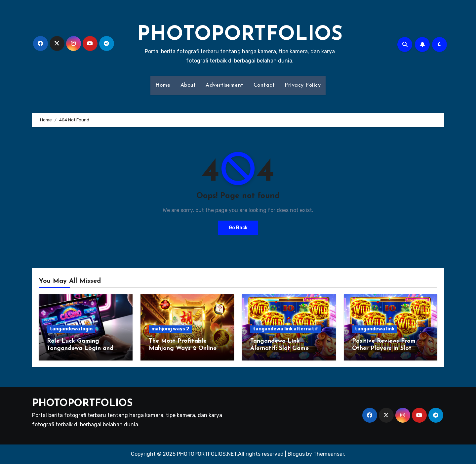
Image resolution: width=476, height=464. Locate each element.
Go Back (238, 228)
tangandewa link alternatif (286, 329)
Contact (264, 85)
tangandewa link (375, 329)
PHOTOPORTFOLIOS (240, 35)
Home (163, 85)
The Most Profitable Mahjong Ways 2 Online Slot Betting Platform (183, 348)
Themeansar (329, 454)
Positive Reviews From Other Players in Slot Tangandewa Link (384, 348)
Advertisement (225, 85)
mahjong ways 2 (170, 329)
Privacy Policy (303, 85)
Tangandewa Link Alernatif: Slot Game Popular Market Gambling (287, 348)
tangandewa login (71, 329)
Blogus (296, 454)
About (188, 85)
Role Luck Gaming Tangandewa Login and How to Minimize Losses (81, 348)
